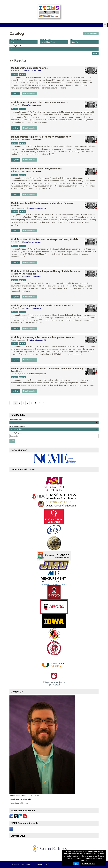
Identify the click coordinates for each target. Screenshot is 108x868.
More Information (29, 94)
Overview (15, 74)
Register (16, 94)
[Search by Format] (54, 42)
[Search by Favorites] (54, 49)
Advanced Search (91, 33)
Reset (95, 54)
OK (76, 864)
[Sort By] (85, 42)
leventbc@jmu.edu (23, 799)
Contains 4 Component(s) (33, 140)
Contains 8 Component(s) (33, 171)
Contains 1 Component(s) (33, 71)
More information (89, 864)
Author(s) (22, 74)
